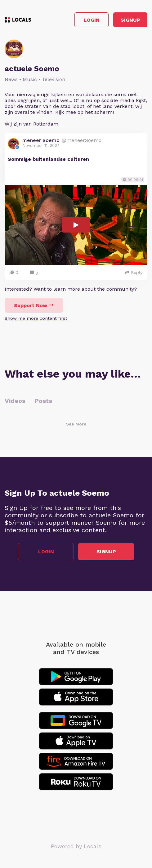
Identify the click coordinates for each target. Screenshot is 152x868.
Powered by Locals (76, 846)
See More (76, 424)
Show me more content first (36, 318)
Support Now (34, 305)
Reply (134, 272)
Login (92, 20)
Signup (130, 20)
